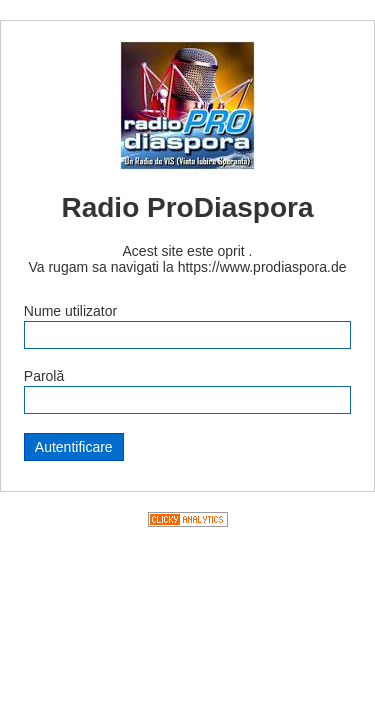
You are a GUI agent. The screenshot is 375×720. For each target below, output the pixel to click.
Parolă (44, 376)
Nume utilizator (70, 311)
